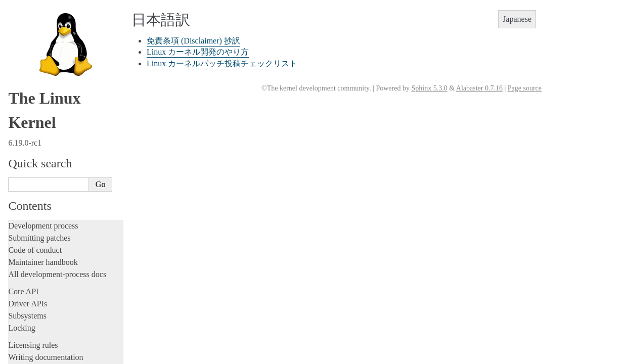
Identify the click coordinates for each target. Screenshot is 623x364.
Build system (29, 122)
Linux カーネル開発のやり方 (63, 315)
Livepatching (29, 81)
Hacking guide (32, 44)
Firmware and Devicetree (49, 188)
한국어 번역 (34, 283)
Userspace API (32, 158)
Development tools (39, 20)
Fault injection (32, 69)
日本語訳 (29, 294)
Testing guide (30, 32)
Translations (30, 239)
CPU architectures (38, 205)
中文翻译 (29, 251)
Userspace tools (34, 146)
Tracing (20, 56)
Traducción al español (47, 344)
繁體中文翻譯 (36, 261)
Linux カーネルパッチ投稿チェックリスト (222, 63)
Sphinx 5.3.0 (429, 88)
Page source (525, 88)
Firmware (24, 176)
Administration (33, 110)
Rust (15, 93)
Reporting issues (35, 134)
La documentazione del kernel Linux (68, 272)
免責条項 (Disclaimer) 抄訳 (60, 305)
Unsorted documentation (48, 222)
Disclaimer (31, 355)
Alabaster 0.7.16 (479, 88)
